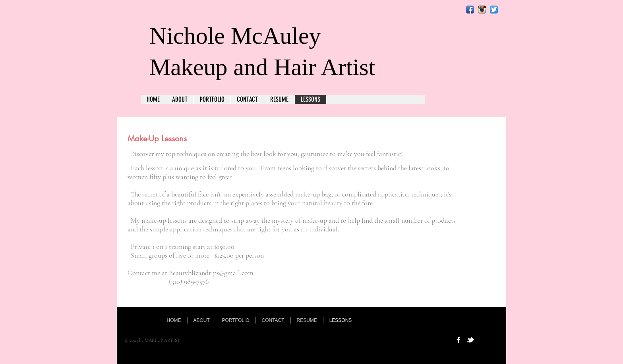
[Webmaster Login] (487, 360)
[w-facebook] (459, 340)
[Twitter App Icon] (494, 10)
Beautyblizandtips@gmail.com (211, 273)
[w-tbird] (470, 340)
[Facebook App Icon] (470, 10)
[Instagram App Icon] (482, 10)
